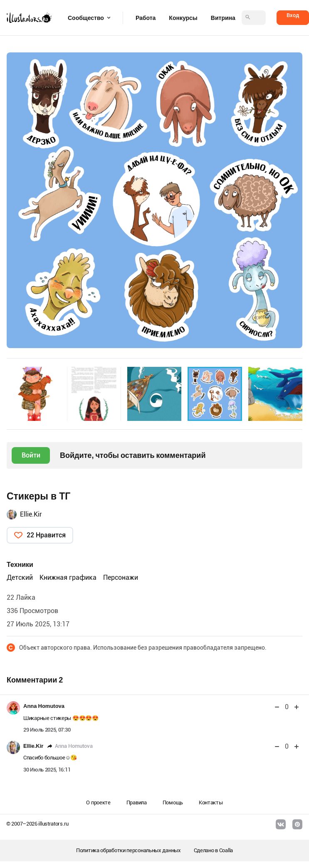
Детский (20, 577)
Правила (137, 802)
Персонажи (121, 577)
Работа (146, 18)
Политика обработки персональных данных (129, 850)
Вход (293, 15)
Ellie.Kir (31, 514)
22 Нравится (46, 535)
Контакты (211, 802)
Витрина (223, 18)
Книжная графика (68, 577)
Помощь (173, 802)
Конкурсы (183, 18)
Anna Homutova (44, 706)
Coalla (226, 850)
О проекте (98, 802)
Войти (31, 455)
